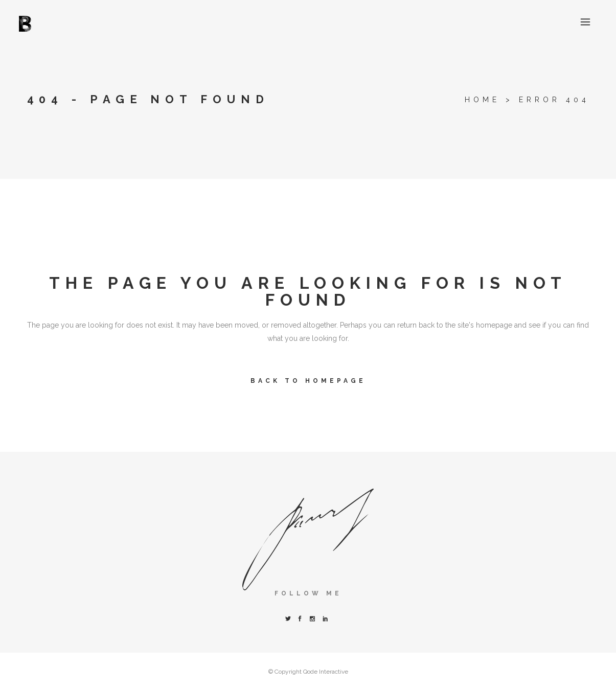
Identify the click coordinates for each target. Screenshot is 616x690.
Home (482, 100)
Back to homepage (308, 381)
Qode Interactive (326, 672)
